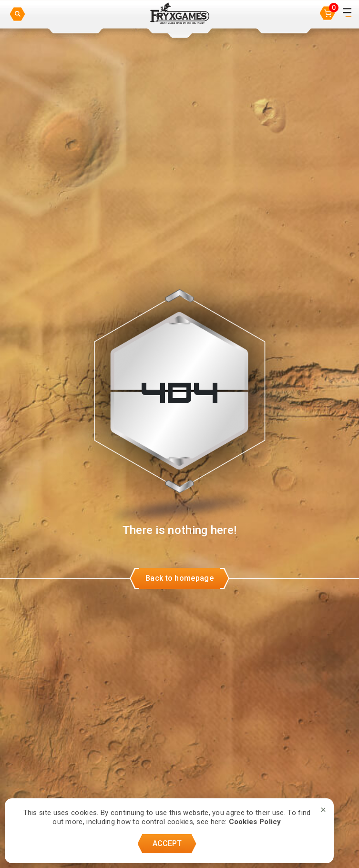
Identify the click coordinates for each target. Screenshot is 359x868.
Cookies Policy (255, 822)
